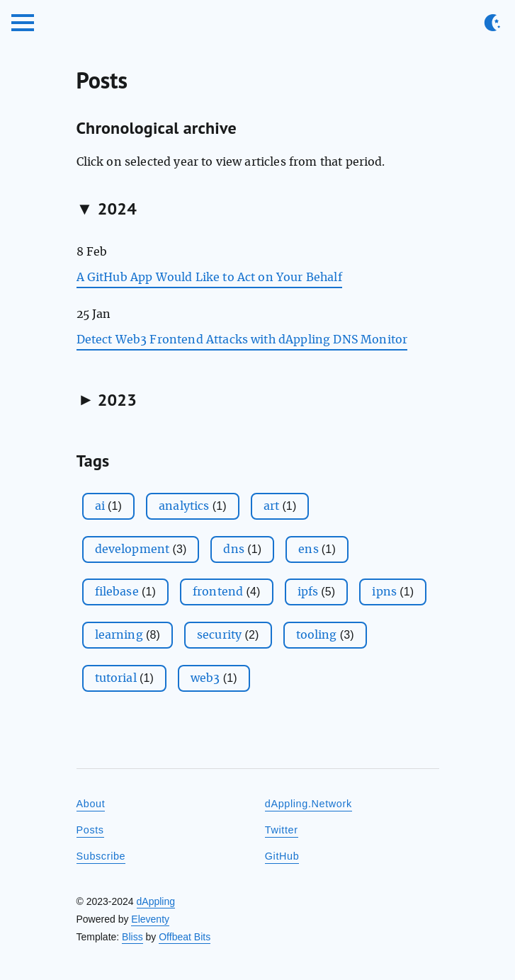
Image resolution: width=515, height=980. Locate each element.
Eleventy (150, 919)
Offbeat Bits (185, 937)
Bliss (132, 937)
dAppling (156, 901)
